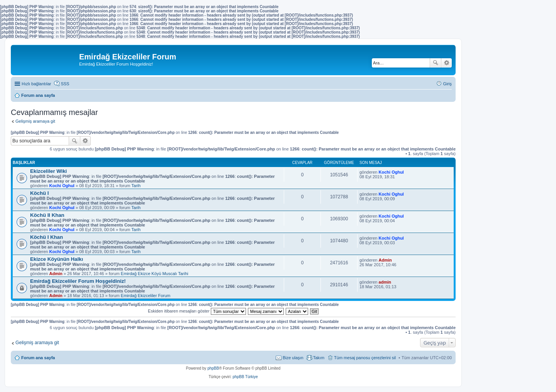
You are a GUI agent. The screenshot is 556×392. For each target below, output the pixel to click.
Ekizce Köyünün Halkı (57, 259)
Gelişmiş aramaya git (35, 121)
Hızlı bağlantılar (36, 84)
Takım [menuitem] (319, 358)
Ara (436, 63)
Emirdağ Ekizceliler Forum (146, 296)
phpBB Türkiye (245, 377)
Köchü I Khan (47, 237)
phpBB (213, 368)
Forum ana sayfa (38, 358)
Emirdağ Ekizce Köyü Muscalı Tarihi (155, 274)
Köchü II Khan (47, 215)
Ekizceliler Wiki (48, 171)
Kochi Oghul (62, 186)
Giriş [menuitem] (447, 84)
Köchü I (39, 193)
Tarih (136, 186)
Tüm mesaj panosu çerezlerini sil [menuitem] (365, 358)
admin (385, 282)
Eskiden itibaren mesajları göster (197, 311)
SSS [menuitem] (65, 84)
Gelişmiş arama (447, 63)
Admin (56, 274)
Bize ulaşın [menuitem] (293, 358)
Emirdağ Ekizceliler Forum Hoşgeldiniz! (78, 281)
